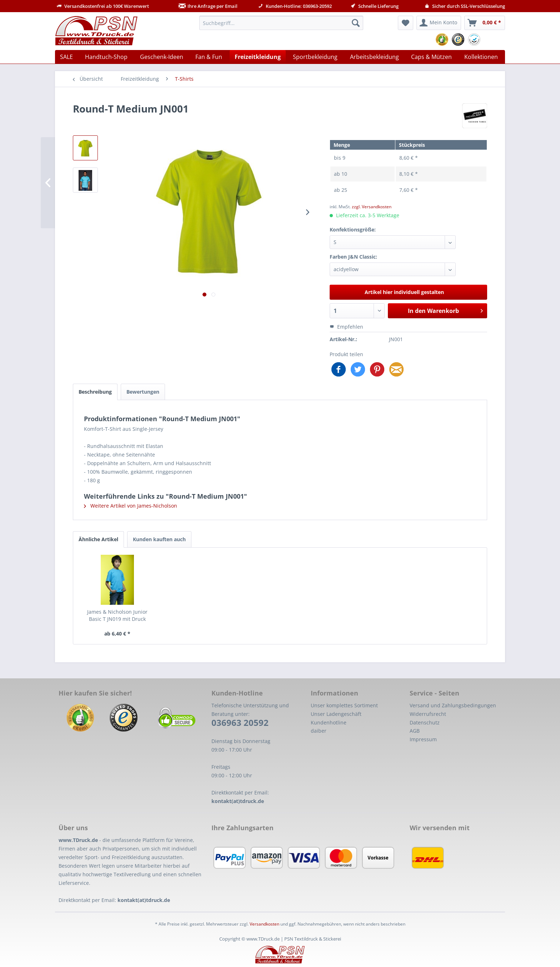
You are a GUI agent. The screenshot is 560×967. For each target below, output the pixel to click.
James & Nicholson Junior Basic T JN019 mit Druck (117, 615)
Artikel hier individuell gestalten (404, 292)
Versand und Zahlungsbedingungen (453, 705)
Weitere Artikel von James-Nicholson (131, 506)
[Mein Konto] (439, 23)
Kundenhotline (329, 722)
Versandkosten (264, 924)
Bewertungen (143, 392)
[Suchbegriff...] (281, 23)
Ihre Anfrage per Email (208, 6)
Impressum (423, 739)
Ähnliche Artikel (98, 539)
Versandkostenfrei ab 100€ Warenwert (103, 6)
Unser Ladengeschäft (336, 714)
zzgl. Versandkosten (372, 207)
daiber (319, 731)
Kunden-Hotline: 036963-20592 (295, 6)
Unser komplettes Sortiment (344, 705)
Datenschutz (425, 722)
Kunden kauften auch (159, 539)
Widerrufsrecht (428, 714)
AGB (415, 731)
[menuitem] (281, 23)
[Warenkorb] (485, 23)
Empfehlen (346, 327)
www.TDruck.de (78, 840)
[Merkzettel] (406, 23)
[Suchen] (356, 23)
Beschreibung (95, 392)
